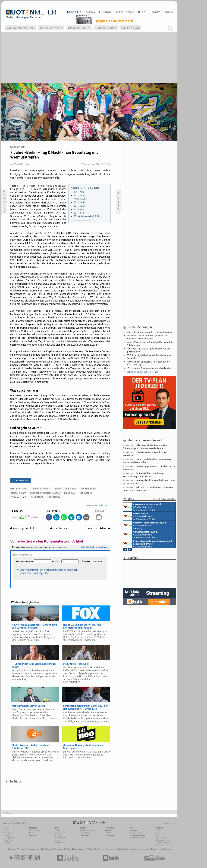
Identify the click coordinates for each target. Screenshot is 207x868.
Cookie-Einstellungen (163, 842)
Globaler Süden (106, 28)
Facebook (8, 840)
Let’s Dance (86, 493)
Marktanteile (85, 833)
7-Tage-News (9, 838)
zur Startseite (60, 528)
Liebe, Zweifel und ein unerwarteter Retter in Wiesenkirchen (147, 461)
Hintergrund (34, 830)
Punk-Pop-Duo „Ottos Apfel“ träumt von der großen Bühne (148, 350)
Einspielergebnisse (137, 835)
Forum (155, 12)
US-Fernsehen (60, 843)
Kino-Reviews (110, 835)
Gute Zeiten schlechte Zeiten (45, 493)
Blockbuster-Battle (137, 838)
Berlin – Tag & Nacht (66, 489)
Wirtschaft (58, 835)
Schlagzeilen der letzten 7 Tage (142, 372)
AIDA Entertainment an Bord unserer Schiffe (142, 507)
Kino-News (134, 830)
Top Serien (167, 849)
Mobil (6, 835)
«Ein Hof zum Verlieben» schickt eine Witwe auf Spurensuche (148, 489)
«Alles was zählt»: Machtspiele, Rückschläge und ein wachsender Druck (145, 447)
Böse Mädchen (88, 489)
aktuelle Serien (123, 849)
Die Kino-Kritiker (136, 833)
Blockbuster (100, 849)
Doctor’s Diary (18, 493)
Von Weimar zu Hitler (21, 28)
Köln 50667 (70, 493)
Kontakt (158, 835)
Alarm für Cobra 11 (42, 489)
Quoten (105, 12)
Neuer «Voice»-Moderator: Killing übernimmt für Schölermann (150, 343)
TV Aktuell (21, 849)
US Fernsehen (57, 849)
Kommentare (21, 480)
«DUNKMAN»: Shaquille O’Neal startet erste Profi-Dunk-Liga (149, 363)
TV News (68, 849)
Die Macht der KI (79, 28)
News (90, 12)
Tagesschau (54, 497)
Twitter (7, 843)
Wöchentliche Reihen (88, 830)
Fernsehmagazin (33, 849)
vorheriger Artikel (22, 528)
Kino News (12, 849)
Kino (142, 12)
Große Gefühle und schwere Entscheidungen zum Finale (143, 475)
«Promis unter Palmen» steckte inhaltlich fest (149, 368)
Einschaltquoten (79, 849)
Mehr (169, 12)
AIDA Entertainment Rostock (148, 544)
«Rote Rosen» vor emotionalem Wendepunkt (145, 454)
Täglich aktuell (86, 835)
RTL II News (37, 497)
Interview (33, 835)
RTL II (29, 189)
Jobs (157, 833)
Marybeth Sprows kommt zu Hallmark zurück (149, 332)
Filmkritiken (46, 849)
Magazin (74, 12)
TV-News (58, 830)
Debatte (108, 830)
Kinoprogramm (136, 849)
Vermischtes (59, 833)
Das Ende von (131, 28)
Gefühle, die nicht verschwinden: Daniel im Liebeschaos (149, 482)
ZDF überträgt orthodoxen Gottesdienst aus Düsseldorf (149, 357)
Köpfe (57, 840)
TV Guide (90, 849)
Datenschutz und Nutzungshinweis (162, 839)
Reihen (32, 833)
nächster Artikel (99, 528)
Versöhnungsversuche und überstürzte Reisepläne (149, 468)
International (60, 838)
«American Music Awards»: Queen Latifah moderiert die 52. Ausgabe (147, 337)
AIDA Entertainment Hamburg (145, 525)
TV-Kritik (108, 833)
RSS (6, 830)
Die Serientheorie (51, 28)
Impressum (159, 845)
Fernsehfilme (111, 849)
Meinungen (125, 12)
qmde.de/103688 (103, 505)
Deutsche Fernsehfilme (153, 849)
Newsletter (8, 833)
